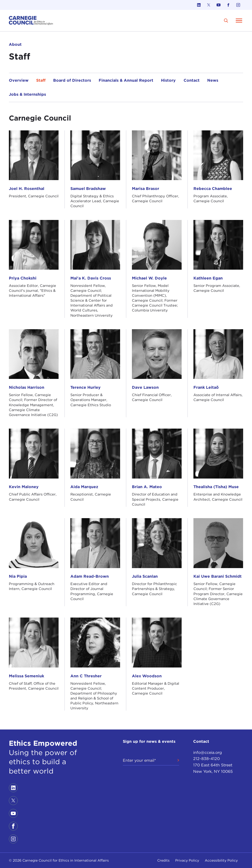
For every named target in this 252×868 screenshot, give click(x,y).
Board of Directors (72, 80)
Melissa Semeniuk (26, 676)
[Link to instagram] (238, 5)
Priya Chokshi (23, 278)
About (15, 44)
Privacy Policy (187, 860)
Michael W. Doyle (149, 278)
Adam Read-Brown (90, 576)
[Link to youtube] (219, 5)
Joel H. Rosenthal (27, 189)
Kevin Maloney (24, 487)
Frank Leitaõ (206, 387)
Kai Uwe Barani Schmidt (218, 576)
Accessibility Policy (221, 860)
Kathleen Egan (208, 278)
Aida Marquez (84, 487)
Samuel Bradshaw (88, 189)
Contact (192, 80)
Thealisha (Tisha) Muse (216, 487)
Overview (19, 80)
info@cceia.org (208, 752)
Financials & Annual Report (126, 80)
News (213, 80)
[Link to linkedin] (199, 5)
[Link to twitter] (209, 5)
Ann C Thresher (86, 676)
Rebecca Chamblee (213, 189)
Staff (41, 80)
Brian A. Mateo (147, 487)
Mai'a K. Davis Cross (91, 278)
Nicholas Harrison (27, 387)
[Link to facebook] (228, 5)
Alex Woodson (147, 676)
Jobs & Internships (27, 94)
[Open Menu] (239, 20)
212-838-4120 (206, 759)
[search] (226, 21)
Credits (163, 860)
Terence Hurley (86, 387)
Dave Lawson (145, 387)
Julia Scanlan (145, 576)
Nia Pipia (18, 576)
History (168, 80)
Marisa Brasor (146, 189)
